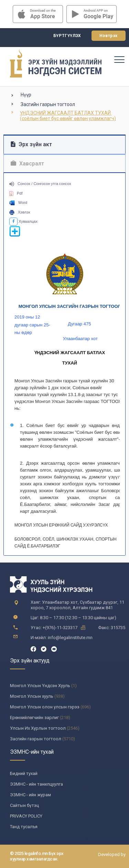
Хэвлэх (20, 212)
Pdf (16, 193)
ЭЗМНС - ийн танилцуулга (36, 784)
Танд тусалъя (24, 827)
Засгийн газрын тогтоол (48, 104)
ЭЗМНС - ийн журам (30, 795)
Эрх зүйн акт (31, 144)
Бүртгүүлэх (67, 36)
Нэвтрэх (109, 36)
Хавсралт (27, 164)
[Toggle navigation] (119, 59)
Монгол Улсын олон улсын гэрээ (45, 707)
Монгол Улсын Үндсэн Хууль (40, 686)
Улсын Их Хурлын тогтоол (38, 728)
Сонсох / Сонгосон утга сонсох (40, 184)
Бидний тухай (24, 773)
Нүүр (26, 95)
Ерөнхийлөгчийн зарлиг (34, 717)
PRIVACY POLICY (26, 816)
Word (18, 202)
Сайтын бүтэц (24, 805)
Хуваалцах (23, 221)
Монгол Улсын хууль (32, 696)
